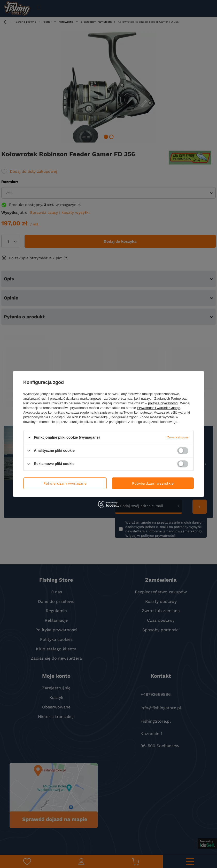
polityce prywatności (163, 403)
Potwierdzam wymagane (65, 483)
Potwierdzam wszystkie (153, 483)
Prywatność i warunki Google (159, 408)
